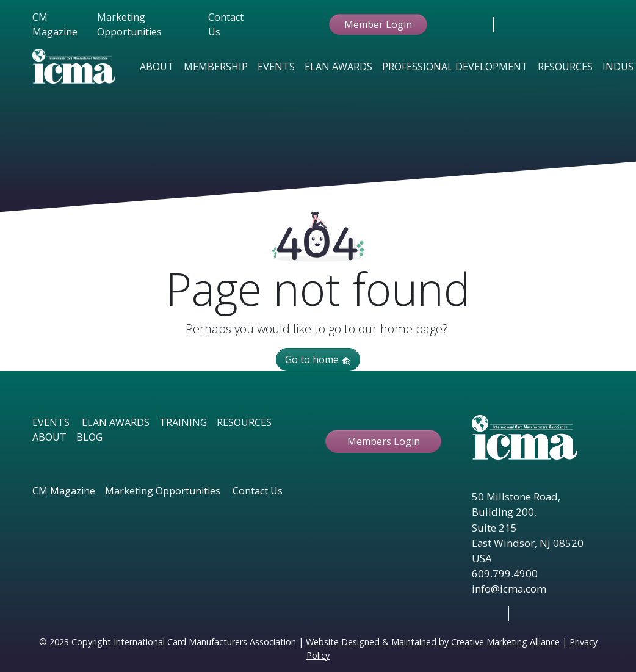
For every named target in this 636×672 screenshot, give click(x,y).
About (157, 67)
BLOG (89, 437)
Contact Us (226, 24)
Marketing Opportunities (129, 24)
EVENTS (51, 422)
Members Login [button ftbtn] (384, 441)
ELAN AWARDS (116, 422)
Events (276, 67)
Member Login (378, 24)
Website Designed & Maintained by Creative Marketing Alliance (433, 642)
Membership (216, 67)
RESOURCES (244, 422)
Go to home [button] (318, 359)
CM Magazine (55, 24)
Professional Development (455, 67)
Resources (565, 67)
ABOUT (49, 437)
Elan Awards (338, 67)
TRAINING (183, 422)
